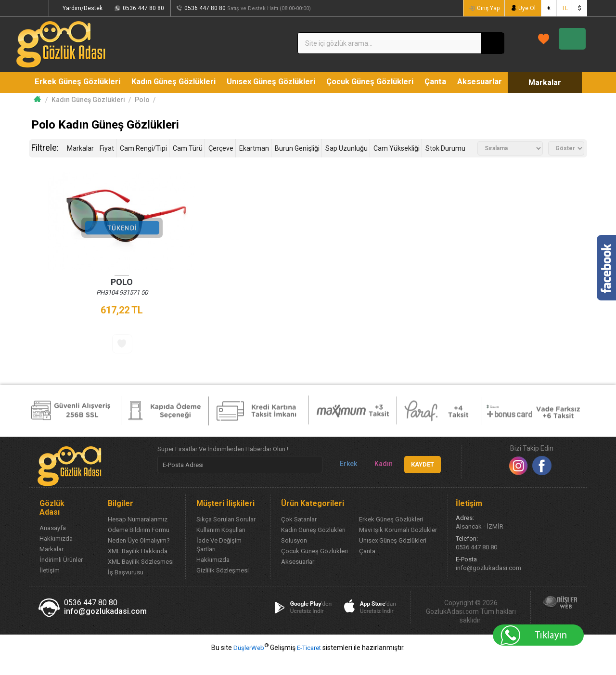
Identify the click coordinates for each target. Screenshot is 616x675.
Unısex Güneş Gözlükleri (276, 82)
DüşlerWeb (249, 664)
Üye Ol (526, 8)
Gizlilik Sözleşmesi (223, 587)
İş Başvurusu (126, 589)
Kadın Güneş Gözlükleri (176, 82)
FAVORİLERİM (472, 43)
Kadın (380, 480)
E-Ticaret (309, 664)
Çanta (445, 82)
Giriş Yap (486, 8)
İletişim (50, 587)
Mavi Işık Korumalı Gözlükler (398, 546)
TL (565, 8)
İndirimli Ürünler (61, 576)
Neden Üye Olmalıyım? (139, 557)
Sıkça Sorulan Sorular (226, 536)
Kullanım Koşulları (221, 546)
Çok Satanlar (299, 536)
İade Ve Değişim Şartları (219, 561)
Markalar (66, 103)
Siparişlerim (58, 8)
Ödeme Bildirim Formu (139, 546)
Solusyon (294, 557)
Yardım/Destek (113, 8)
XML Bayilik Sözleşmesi (141, 578)
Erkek (345, 480)
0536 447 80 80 (174, 8)
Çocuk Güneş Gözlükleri (377, 82)
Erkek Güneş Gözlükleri (78, 82)
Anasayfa (53, 544)
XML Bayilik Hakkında (138, 567)
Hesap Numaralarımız (138, 536)
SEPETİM (552, 43)
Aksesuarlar (492, 82)
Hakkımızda (56, 555)
